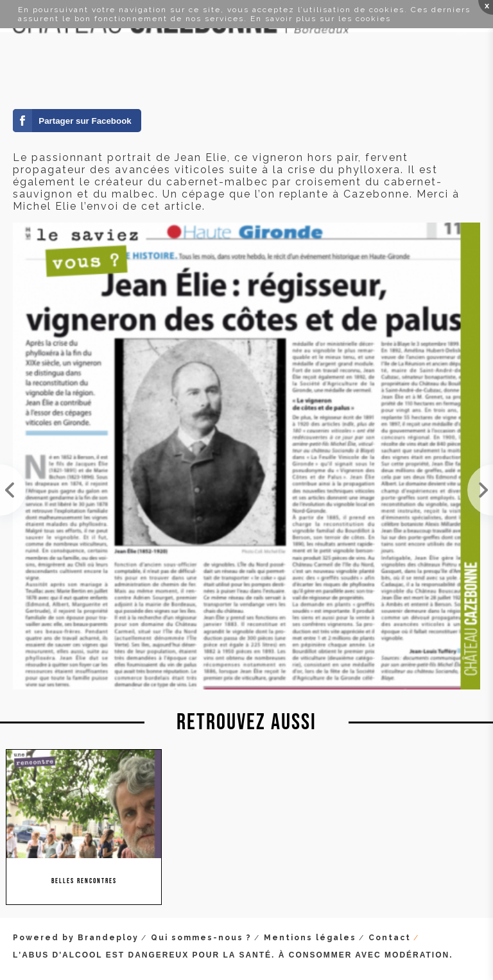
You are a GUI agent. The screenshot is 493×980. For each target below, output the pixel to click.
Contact (390, 938)
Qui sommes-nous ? (201, 938)
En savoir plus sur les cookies (321, 19)
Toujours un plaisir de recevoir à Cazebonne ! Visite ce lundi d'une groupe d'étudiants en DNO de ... (13, 490)
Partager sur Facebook (85, 121)
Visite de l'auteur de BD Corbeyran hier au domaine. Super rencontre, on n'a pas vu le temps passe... (480, 490)
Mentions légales (310, 938)
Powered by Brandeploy (76, 938)
